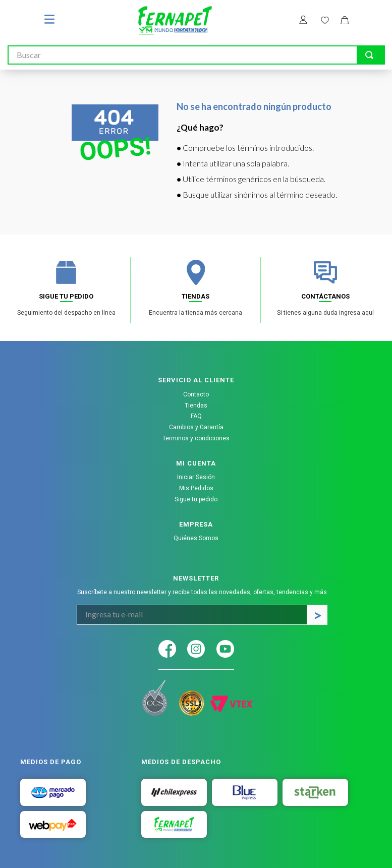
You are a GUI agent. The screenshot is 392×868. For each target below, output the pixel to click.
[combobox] (196, 55)
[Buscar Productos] (369, 55)
